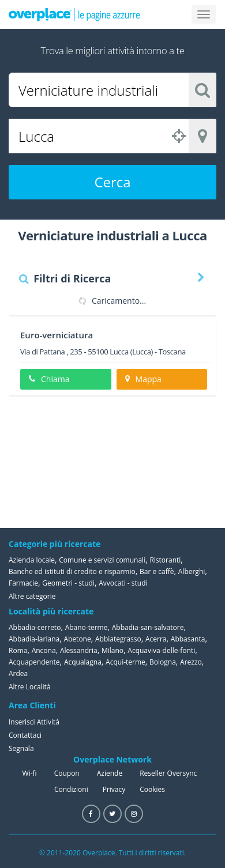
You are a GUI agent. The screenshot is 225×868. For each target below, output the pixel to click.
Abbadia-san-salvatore (148, 627)
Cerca (112, 182)
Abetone (77, 639)
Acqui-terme (125, 662)
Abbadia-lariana (34, 639)
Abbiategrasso (118, 639)
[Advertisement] (159, 462)
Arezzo (191, 662)
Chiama (49, 379)
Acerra (156, 639)
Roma (18, 650)
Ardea (18, 673)
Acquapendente (34, 662)
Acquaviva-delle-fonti (161, 650)
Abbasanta (188, 639)
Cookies (152, 789)
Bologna (163, 662)
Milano (112, 650)
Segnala (21, 748)
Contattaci (25, 735)
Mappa (143, 379)
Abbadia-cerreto (35, 627)
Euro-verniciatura (57, 335)
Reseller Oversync (168, 773)
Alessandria (79, 650)
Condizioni (71, 789)
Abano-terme (87, 627)
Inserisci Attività (34, 722)
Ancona (44, 650)
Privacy (114, 789)
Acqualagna (83, 662)
